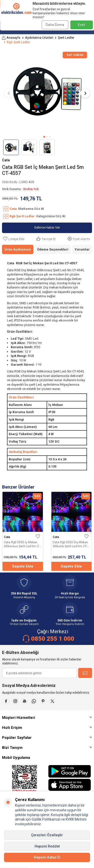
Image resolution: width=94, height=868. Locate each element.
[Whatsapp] (34, 701)
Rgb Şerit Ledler (18, 42)
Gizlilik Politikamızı (46, 819)
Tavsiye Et (45, 239)
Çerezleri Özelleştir (47, 835)
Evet (81, 25)
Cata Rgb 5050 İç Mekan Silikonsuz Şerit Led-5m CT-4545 (22, 544)
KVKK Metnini (76, 819)
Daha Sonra (55, 25)
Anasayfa (11, 38)
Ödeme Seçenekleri (53, 249)
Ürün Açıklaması (18, 249)
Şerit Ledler (66, 38)
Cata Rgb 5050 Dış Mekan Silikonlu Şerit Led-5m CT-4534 (70, 544)
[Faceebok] (6, 701)
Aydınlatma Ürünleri (39, 38)
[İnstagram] (15, 701)
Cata (6, 160)
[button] (44, 137)
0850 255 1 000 (53, 639)
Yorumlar (82, 249)
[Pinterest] (43, 701)
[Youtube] (25, 701)
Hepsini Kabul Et (47, 857)
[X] (52, 701)
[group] (47, 90)
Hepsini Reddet (47, 846)
